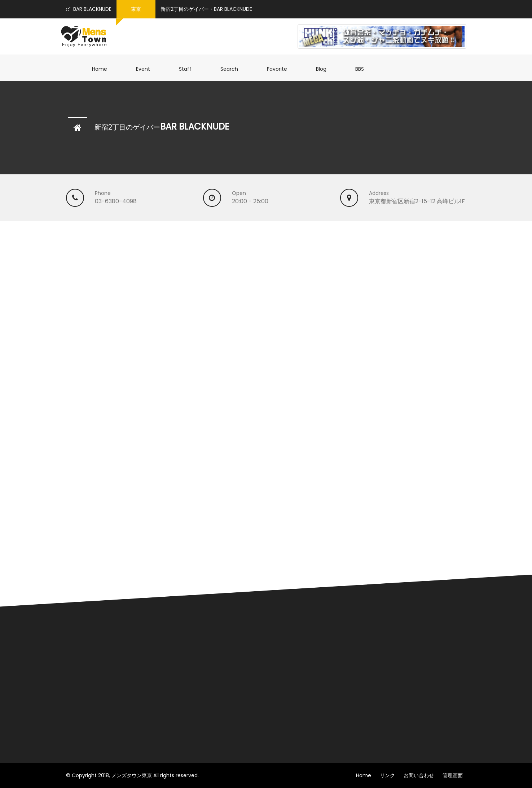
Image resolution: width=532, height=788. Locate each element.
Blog (325, 69)
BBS (363, 69)
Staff (189, 69)
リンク (387, 775)
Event (147, 69)
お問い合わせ (419, 775)
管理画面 (453, 775)
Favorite (281, 69)
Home (103, 69)
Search (233, 69)
